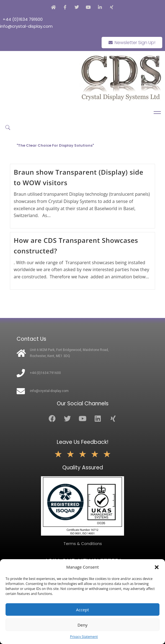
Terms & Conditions (83, 544)
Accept (83, 610)
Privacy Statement (84, 637)
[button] (157, 567)
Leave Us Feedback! (83, 442)
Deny (82, 625)
